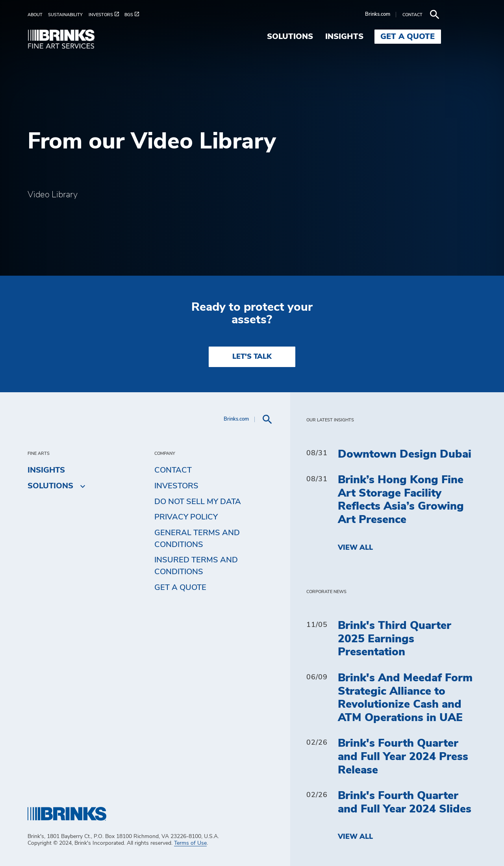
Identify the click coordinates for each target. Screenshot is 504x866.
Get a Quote (180, 588)
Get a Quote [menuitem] (443, 37)
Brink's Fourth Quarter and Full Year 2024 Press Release (403, 757)
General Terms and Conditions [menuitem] (197, 539)
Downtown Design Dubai (405, 454)
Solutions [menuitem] (325, 37)
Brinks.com (413, 14)
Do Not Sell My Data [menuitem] (198, 502)
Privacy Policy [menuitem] (186, 517)
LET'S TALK (252, 357)
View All (355, 548)
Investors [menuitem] (176, 486)
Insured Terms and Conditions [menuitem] (196, 566)
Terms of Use (190, 843)
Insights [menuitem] (380, 37)
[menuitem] (38, 15)
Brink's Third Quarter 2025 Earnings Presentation (395, 639)
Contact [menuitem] (173, 470)
